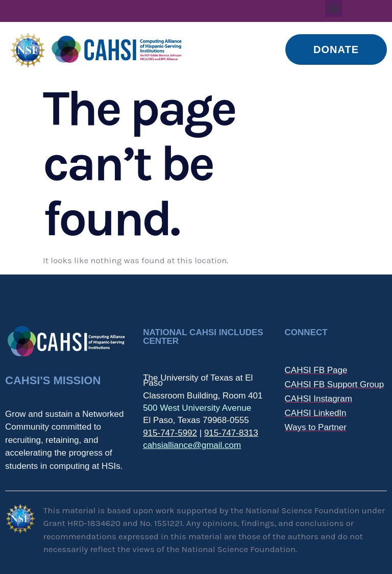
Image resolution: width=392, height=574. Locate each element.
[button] (334, 8)
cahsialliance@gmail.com (192, 445)
